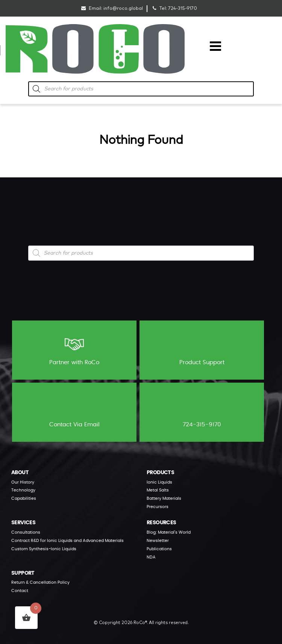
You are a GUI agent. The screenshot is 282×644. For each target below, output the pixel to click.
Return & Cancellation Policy (40, 582)
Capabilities (24, 498)
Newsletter (158, 541)
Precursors (158, 507)
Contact (20, 591)
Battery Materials (164, 498)
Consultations (26, 532)
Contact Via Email (74, 411)
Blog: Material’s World (169, 532)
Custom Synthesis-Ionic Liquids (44, 549)
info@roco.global (123, 8)
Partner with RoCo (74, 349)
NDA (151, 557)
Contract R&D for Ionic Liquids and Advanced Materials (67, 541)
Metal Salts (158, 490)
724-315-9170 (183, 8)
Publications (159, 549)
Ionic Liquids (159, 482)
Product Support (202, 349)
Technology (23, 490)
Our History (23, 482)
